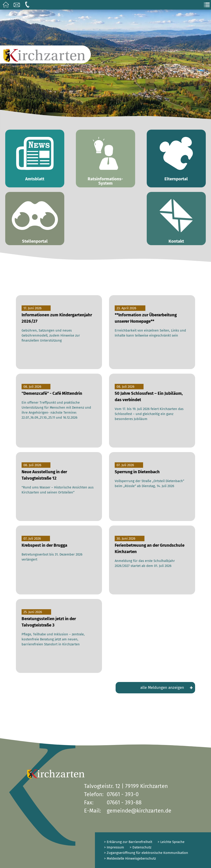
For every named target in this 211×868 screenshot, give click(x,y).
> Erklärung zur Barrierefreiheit (128, 842)
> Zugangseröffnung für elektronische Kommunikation (146, 853)
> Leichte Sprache (171, 842)
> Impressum (114, 847)
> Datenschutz (141, 847)
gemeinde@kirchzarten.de (139, 811)
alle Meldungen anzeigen (167, 688)
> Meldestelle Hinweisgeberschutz (130, 858)
